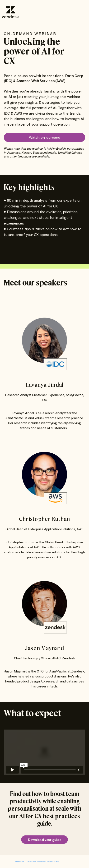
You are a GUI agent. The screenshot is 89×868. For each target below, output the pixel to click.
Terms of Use (19, 862)
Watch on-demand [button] (45, 138)
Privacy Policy (31, 862)
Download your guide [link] (45, 840)
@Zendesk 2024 (53, 862)
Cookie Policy (42, 862)
